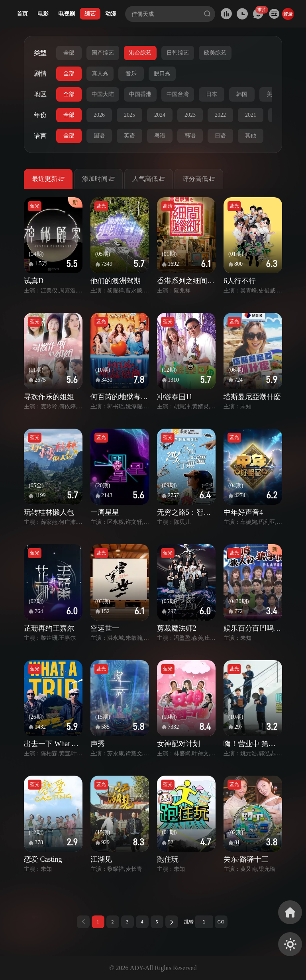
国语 (99, 136)
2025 (129, 115)
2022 (220, 115)
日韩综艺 (178, 53)
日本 (212, 94)
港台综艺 (140, 53)
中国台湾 (178, 94)
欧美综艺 (215, 53)
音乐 (131, 73)
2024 (160, 115)
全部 (69, 53)
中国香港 (140, 94)
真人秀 (100, 73)
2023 (190, 115)
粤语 (160, 136)
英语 (129, 136)
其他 (251, 136)
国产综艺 (103, 53)
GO (221, 922)
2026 (99, 115)
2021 (251, 115)
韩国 (242, 94)
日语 (220, 136)
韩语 (190, 136)
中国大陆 (103, 94)
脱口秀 (162, 73)
